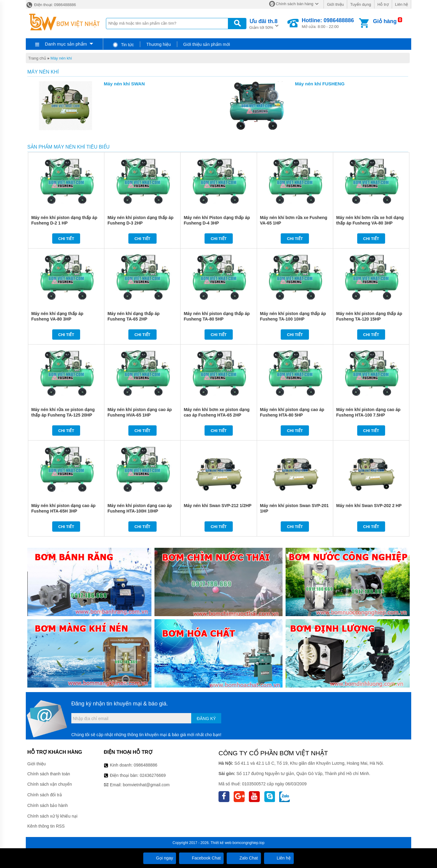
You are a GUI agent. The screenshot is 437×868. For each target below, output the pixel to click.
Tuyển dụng (361, 4)
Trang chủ (37, 58)
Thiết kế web (221, 843)
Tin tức (123, 45)
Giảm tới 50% (264, 24)
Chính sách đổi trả (45, 795)
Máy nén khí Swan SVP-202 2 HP (369, 506)
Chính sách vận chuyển (50, 784)
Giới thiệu (335, 4)
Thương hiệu (158, 44)
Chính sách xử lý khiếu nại (52, 816)
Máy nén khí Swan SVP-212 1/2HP (217, 506)
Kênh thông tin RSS (46, 826)
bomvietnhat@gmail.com (146, 785)
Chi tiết (66, 239)
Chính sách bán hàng (295, 4)
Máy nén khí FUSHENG (320, 84)
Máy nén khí (61, 58)
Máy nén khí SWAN (124, 84)
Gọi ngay (160, 858)
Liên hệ (401, 4)
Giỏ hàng (385, 21)
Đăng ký (206, 719)
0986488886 (146, 765)
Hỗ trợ (383, 4)
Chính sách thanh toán (49, 774)
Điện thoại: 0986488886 (51, 5)
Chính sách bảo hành (47, 805)
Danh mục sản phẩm (66, 44)
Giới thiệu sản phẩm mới (207, 44)
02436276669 (153, 775)
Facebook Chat (201, 858)
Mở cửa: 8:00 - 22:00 (328, 23)
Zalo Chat (244, 858)
